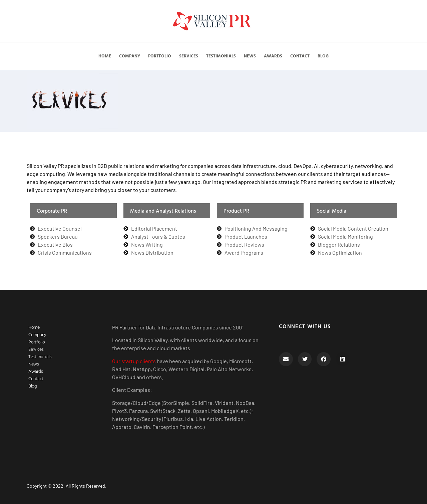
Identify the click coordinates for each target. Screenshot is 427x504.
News (250, 56)
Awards (273, 56)
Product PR (236, 211)
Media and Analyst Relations (163, 211)
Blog (323, 56)
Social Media (332, 211)
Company (130, 56)
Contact (300, 56)
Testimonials (221, 56)
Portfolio (160, 56)
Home (105, 56)
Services (189, 56)
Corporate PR (52, 211)
